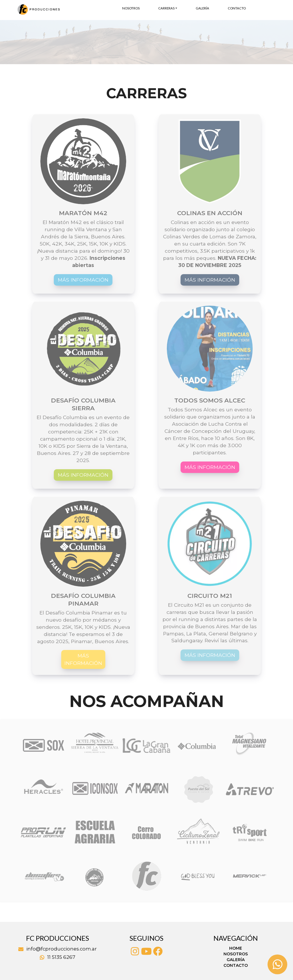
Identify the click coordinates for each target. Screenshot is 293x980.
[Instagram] (135, 951)
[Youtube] (146, 951)
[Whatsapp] (277, 964)
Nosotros (131, 8)
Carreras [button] (166, 8)
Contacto (237, 8)
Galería (202, 8)
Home (236, 948)
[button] (22, 42)
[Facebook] (158, 951)
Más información (83, 280)
